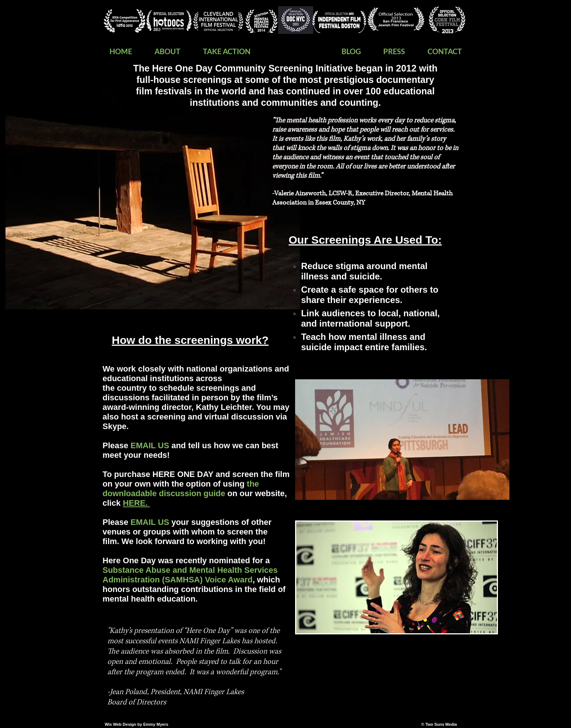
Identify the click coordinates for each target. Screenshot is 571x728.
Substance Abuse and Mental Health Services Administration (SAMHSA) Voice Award (190, 575)
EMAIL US (150, 522)
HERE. (136, 503)
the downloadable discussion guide (181, 489)
